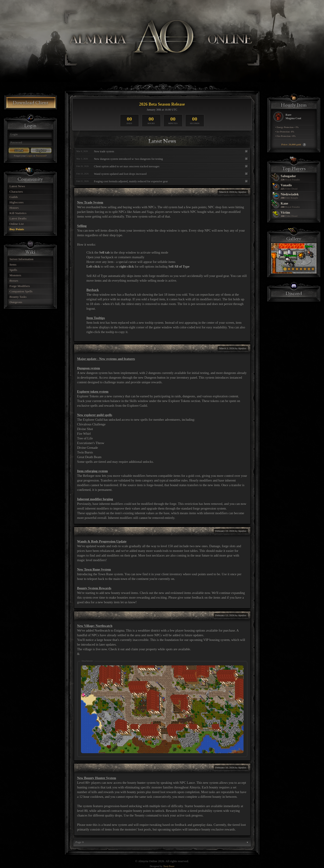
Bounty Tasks (18, 297)
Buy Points (17, 229)
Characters (16, 192)
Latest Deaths (18, 218)
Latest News (17, 186)
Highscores (17, 202)
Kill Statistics (18, 213)
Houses (14, 208)
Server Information (22, 259)
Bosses (14, 281)
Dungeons (16, 302)
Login (29, 156)
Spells (13, 270)
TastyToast (169, 866)
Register (41, 151)
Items (13, 265)
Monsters (15, 275)
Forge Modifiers (20, 286)
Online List (17, 224)
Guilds (14, 197)
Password (41, 156)
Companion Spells (21, 291)
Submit (19, 151)
